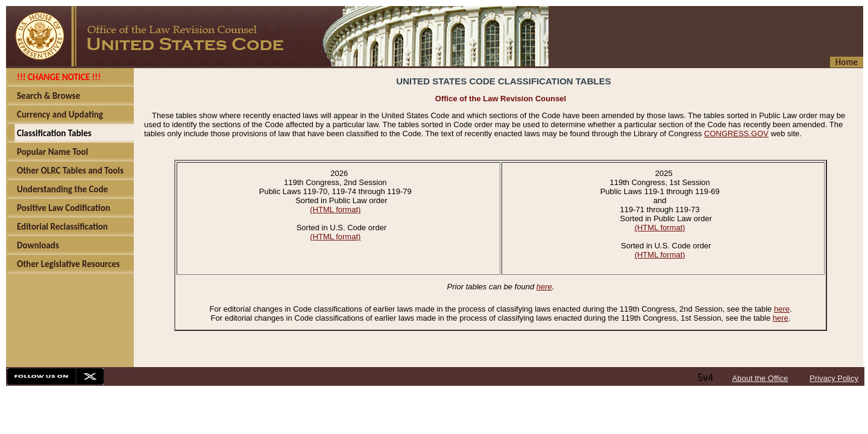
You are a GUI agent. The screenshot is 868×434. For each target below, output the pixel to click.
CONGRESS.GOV (736, 134)
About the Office (760, 378)
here (544, 287)
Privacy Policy (834, 378)
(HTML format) (335, 209)
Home (847, 62)
